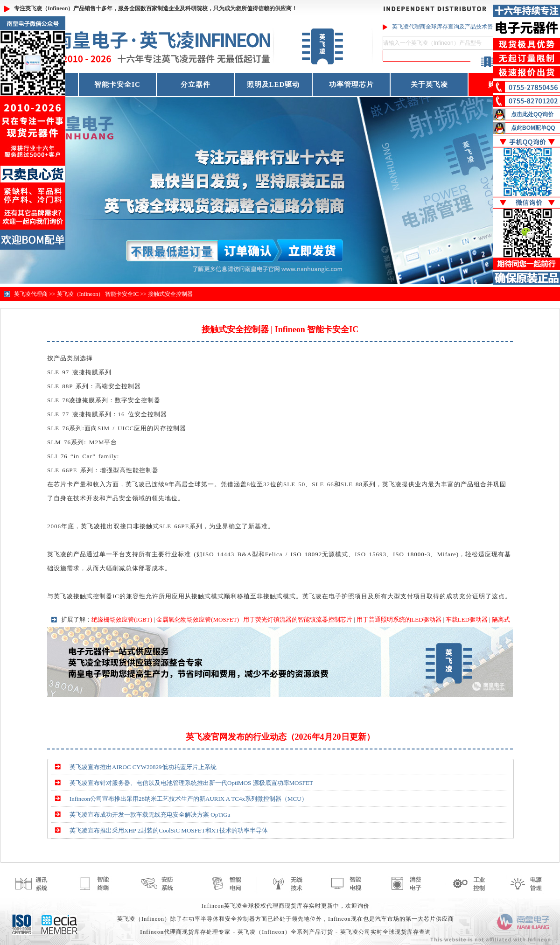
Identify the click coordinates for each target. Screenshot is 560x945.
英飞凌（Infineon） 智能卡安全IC (98, 294)
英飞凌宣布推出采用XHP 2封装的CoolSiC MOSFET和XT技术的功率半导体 (169, 830)
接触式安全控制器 (170, 294)
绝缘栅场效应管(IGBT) (122, 619)
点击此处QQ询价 (532, 114)
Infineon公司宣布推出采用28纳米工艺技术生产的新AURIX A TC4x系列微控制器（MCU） (189, 799)
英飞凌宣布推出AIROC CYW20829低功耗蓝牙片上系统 (143, 767)
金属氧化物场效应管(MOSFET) (198, 619)
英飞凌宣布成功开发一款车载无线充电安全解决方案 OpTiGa (150, 815)
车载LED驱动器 (467, 619)
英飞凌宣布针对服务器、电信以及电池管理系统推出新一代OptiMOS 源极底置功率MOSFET (191, 783)
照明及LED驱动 (273, 84)
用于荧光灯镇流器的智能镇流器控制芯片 (298, 619)
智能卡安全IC (117, 84)
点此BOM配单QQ (533, 128)
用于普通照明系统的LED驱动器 (399, 619)
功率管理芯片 (351, 84)
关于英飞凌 (429, 84)
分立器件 (196, 84)
